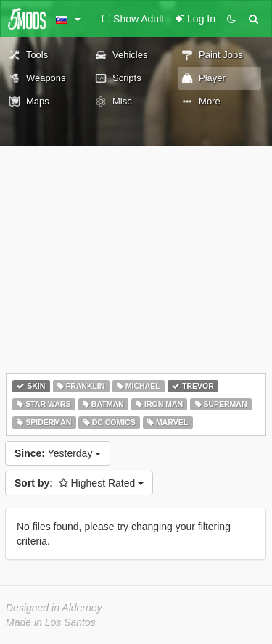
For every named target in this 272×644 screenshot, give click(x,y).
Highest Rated (79, 483)
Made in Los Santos (51, 622)
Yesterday (58, 453)
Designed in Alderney (54, 608)
